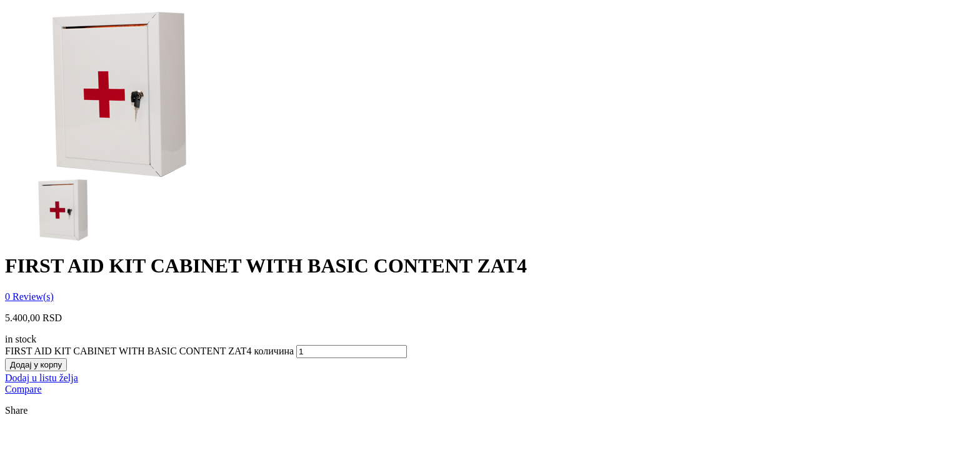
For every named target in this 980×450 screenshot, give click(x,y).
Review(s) (29, 297)
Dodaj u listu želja (42, 378)
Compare (23, 389)
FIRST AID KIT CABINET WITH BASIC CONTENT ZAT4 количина (149, 351)
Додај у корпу (36, 365)
